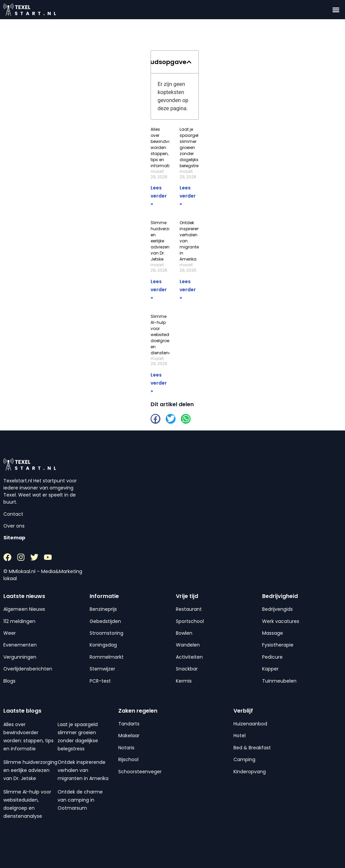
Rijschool (128, 759)
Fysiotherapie (278, 645)
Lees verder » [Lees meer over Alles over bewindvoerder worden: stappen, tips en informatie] (159, 196)
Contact (13, 514)
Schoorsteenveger (140, 772)
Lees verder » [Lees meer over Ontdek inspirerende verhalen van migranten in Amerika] (188, 290)
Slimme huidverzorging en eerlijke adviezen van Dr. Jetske (30, 770)
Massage (273, 633)
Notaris (126, 748)
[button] (336, 10)
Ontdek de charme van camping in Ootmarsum (80, 800)
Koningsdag (103, 645)
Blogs (9, 681)
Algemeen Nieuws (24, 609)
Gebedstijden (105, 621)
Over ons (14, 526)
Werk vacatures (281, 621)
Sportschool (190, 621)
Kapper (270, 669)
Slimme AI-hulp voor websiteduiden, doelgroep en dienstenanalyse (168, 335)
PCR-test (100, 681)
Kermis (184, 681)
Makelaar (129, 736)
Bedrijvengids (277, 609)
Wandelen (188, 645)
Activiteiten (189, 657)
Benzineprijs (103, 609)
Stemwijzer (102, 669)
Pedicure (272, 657)
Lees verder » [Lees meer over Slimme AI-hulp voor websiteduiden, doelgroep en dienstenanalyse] (159, 383)
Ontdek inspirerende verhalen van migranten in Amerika (83, 770)
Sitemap (14, 538)
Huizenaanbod (250, 724)
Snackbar (187, 669)
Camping (244, 759)
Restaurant (189, 609)
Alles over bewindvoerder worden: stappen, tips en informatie (166, 147)
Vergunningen (20, 657)
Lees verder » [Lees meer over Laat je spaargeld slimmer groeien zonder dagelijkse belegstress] (188, 196)
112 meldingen (19, 621)
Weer (10, 633)
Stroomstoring (106, 633)
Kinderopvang (250, 772)
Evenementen (20, 645)
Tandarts (129, 724)
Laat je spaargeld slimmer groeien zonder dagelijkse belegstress (191, 147)
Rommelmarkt (107, 657)
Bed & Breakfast (252, 748)
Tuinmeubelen (279, 681)
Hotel (240, 736)
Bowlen (184, 633)
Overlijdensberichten (28, 669)
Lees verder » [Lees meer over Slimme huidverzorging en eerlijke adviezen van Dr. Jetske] (159, 290)
